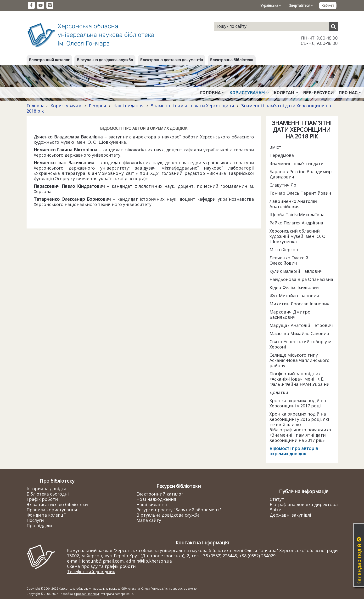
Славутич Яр (283, 185)
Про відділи (39, 525)
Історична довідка (46, 489)
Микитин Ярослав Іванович (300, 304)
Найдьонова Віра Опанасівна (301, 279)
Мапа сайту (149, 520)
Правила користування (52, 510)
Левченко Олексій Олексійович (289, 260)
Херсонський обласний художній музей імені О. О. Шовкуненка (298, 236)
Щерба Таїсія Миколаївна (297, 215)
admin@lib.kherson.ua (149, 561)
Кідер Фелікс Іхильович (294, 287)
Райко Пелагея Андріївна (296, 223)
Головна (36, 106)
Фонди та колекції (46, 515)
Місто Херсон (284, 250)
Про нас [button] (350, 93)
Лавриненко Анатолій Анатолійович (293, 204)
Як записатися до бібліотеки (57, 504)
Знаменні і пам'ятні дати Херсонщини (192, 106)
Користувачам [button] (249, 93)
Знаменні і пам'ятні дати (297, 163)
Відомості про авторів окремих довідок (294, 451)
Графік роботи (42, 499)
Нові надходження (156, 499)
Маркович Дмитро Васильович (290, 314)
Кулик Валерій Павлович (296, 271)
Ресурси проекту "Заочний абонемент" (179, 510)
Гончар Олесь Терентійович (300, 193)
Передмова (282, 155)
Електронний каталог (49, 60)
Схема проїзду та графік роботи (101, 566)
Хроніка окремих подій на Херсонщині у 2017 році (298, 403)
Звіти (276, 510)
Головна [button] (212, 93)
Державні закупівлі (290, 515)
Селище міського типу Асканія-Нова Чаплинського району (300, 360)
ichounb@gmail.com (103, 561)
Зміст (275, 147)
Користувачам (66, 106)
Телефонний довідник (91, 571)
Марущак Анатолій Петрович (301, 325)
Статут (277, 499)
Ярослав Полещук (87, 594)
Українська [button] (271, 5)
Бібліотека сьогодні (48, 494)
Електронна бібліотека (232, 60)
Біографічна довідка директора (304, 504)
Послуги (35, 520)
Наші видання (128, 106)
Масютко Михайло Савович (299, 333)
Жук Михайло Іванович (294, 296)
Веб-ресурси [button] (319, 93)
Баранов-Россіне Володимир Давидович (301, 174)
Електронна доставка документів (172, 60)
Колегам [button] (286, 93)
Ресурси (97, 106)
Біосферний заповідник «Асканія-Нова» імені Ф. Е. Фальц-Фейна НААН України (300, 379)
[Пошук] (333, 26)
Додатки (279, 392)
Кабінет (328, 5)
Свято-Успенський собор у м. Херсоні (301, 344)
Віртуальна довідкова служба (105, 60)
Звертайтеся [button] (301, 5)
